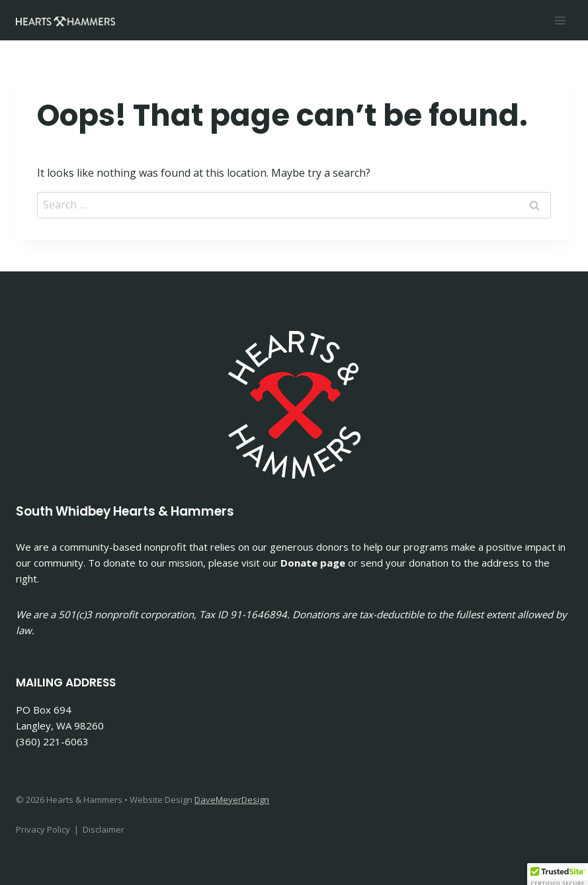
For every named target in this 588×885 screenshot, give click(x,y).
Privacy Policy (43, 829)
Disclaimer (104, 829)
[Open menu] (560, 20)
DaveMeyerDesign (232, 800)
